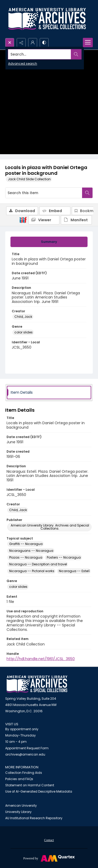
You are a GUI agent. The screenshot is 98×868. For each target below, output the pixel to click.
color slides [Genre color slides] (24, 332)
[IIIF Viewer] (44, 220)
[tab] (49, 242)
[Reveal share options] (21, 43)
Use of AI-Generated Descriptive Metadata (39, 791)
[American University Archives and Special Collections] (37, 684)
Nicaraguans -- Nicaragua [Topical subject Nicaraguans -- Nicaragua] (31, 551)
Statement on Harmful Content (30, 785)
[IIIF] (23, 220)
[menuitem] (49, 840)
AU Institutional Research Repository (34, 818)
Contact (49, 840)
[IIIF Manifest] (76, 220)
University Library (18, 812)
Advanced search (23, 64)
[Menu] (88, 43)
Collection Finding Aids (24, 773)
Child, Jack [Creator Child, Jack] (23, 317)
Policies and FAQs (19, 779)
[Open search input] (10, 43)
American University (21, 806)
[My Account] (33, 43)
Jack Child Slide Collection (29, 179)
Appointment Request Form (27, 748)
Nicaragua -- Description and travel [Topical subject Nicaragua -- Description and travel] (38, 564)
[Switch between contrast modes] (44, 43)
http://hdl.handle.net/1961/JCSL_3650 (41, 659)
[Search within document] (87, 193)
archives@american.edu (25, 754)
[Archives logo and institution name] (47, 19)
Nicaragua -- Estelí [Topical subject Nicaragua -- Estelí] (74, 571)
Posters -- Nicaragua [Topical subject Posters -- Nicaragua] (64, 557)
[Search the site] (40, 54)
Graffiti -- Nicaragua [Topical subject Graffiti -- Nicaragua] (26, 544)
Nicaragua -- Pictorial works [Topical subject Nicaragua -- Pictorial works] (32, 571)
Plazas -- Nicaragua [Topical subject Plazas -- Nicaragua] (26, 557)
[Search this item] (44, 193)
